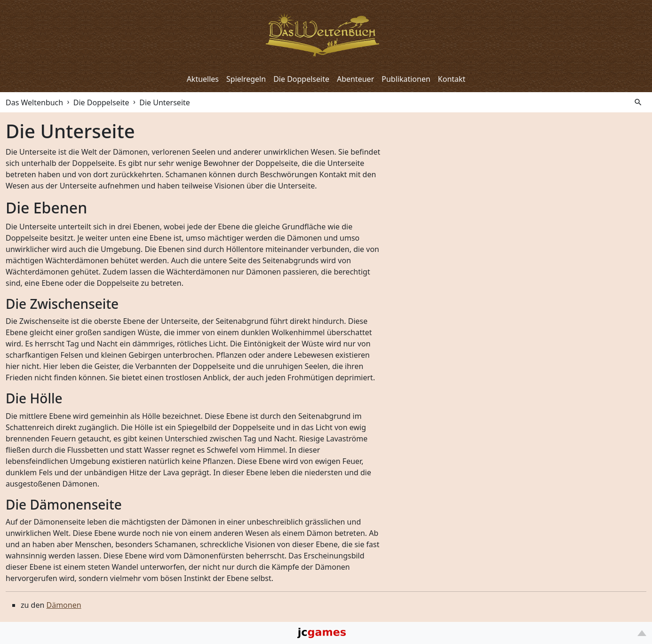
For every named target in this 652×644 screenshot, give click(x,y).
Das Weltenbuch (34, 102)
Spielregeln (246, 79)
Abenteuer (355, 79)
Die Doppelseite (301, 79)
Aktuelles (203, 79)
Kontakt (452, 79)
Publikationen (406, 79)
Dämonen (64, 605)
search (638, 102)
